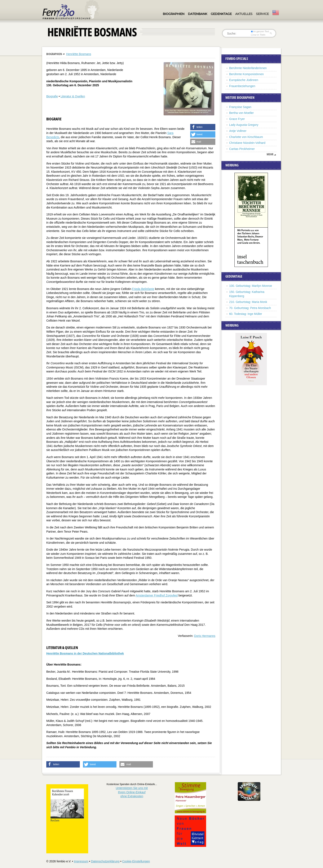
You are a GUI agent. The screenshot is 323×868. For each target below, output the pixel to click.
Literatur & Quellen (73, 96)
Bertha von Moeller (242, 113)
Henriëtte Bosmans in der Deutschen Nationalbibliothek (85, 653)
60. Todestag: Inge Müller (246, 314)
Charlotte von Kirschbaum (246, 137)
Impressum (81, 861)
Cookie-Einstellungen (136, 861)
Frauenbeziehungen (242, 86)
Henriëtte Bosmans (79, 54)
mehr (270, 154)
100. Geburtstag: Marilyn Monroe (251, 286)
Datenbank (198, 14)
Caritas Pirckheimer (242, 149)
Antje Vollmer (238, 131)
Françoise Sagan (240, 107)
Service (262, 14)
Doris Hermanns (205, 636)
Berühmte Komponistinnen (246, 74)
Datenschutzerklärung (105, 861)
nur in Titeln (258, 35)
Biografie (52, 96)
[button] (203, 127)
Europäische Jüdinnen (244, 80)
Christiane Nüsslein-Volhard (247, 143)
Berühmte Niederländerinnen (248, 68)
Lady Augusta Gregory (244, 125)
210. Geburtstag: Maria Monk (248, 302)
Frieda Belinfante (143, 289)
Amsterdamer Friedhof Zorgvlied (157, 595)
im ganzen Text (260, 31)
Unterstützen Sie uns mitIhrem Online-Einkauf (132, 792)
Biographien (174, 14)
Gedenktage (221, 14)
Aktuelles (244, 14)
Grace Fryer (237, 119)
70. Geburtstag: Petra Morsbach (250, 308)
